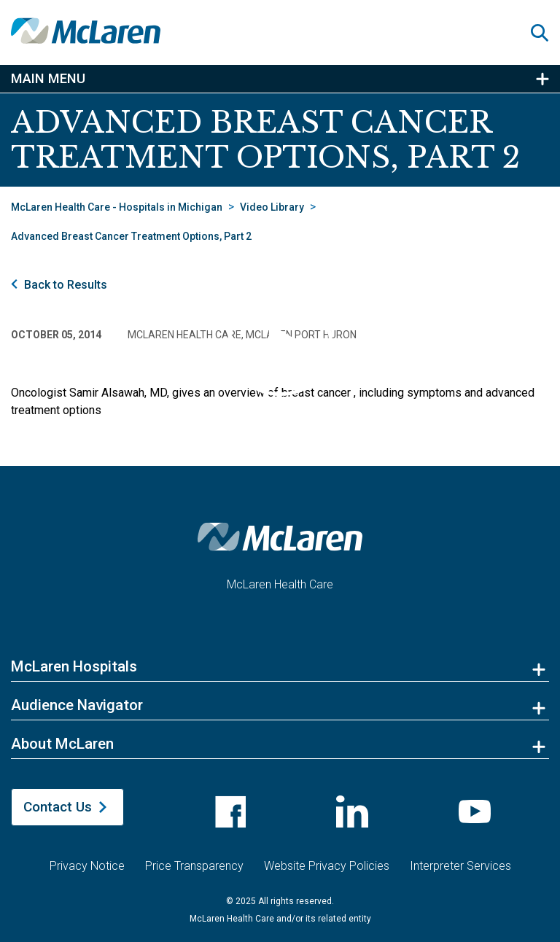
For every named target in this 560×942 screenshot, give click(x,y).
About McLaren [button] (62, 744)
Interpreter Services (460, 857)
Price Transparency (194, 857)
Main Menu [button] (48, 79)
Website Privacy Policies (327, 857)
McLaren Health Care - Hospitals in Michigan (117, 207)
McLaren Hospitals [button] (74, 666)
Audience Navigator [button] (77, 705)
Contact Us (58, 807)
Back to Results (66, 285)
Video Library (272, 207)
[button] (545, 33)
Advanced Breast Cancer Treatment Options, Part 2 (131, 236)
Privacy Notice (87, 857)
